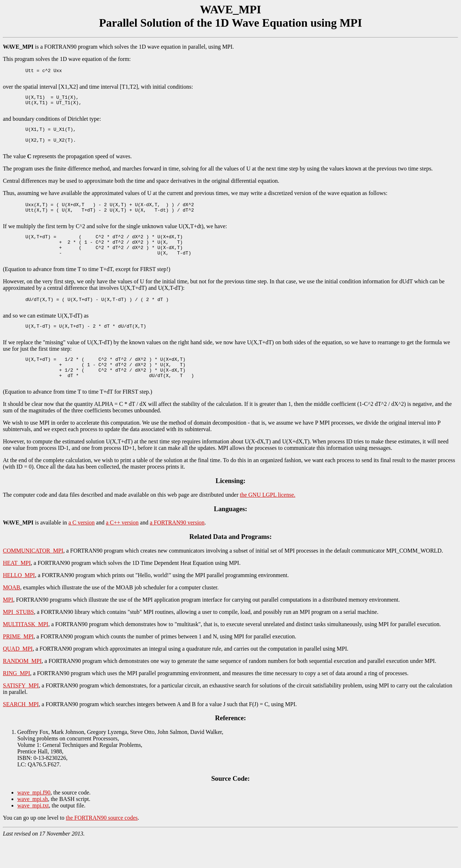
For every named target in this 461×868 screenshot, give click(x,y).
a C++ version (122, 551)
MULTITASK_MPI (26, 652)
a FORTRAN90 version (177, 551)
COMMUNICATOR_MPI (33, 579)
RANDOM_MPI (22, 689)
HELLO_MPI (19, 603)
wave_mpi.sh (33, 827)
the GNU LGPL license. (268, 523)
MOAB (12, 615)
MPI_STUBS (18, 640)
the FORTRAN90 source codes (102, 846)
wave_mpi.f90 (34, 821)
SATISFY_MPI (21, 714)
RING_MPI (17, 701)
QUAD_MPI (18, 677)
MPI (8, 628)
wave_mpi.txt (33, 834)
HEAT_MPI (17, 591)
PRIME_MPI (18, 665)
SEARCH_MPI (21, 732)
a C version (82, 551)
